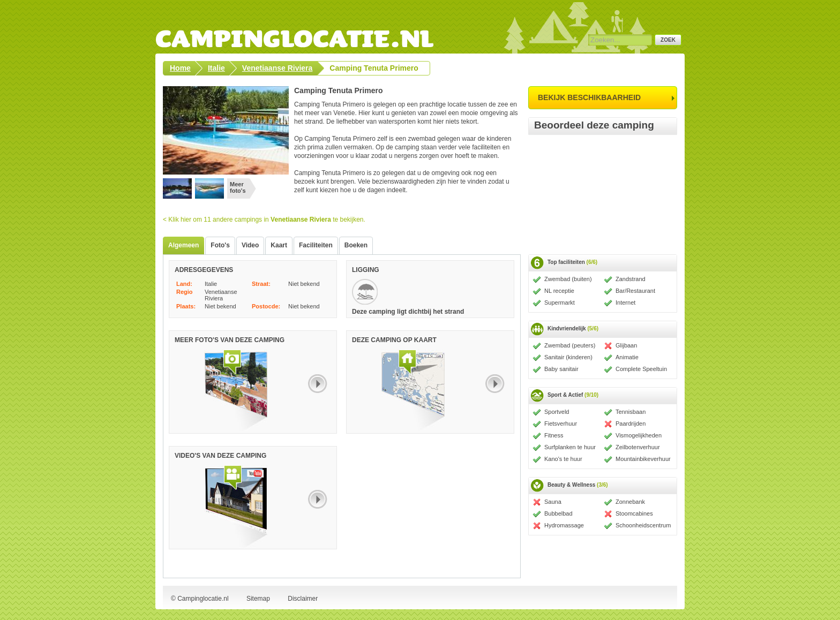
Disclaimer (303, 599)
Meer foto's (238, 187)
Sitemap (258, 599)
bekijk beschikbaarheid (589, 97)
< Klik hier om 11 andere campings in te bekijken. (264, 220)
